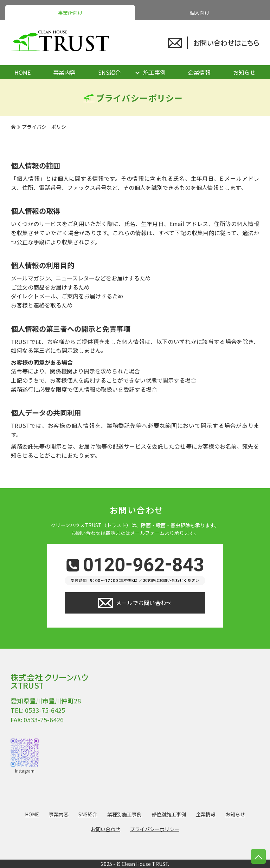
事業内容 (64, 72)
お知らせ (244, 72)
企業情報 (199, 72)
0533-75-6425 (45, 710)
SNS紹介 (109, 72)
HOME (22, 72)
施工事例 (154, 72)
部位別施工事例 (169, 814)
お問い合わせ (105, 829)
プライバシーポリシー (155, 829)
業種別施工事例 (124, 814)
